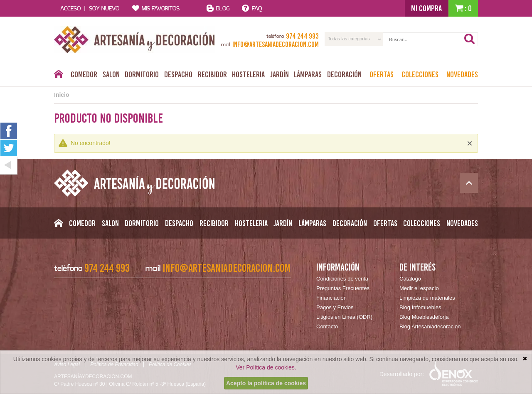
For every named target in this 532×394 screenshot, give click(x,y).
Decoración (344, 74)
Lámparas (308, 74)
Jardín (280, 74)
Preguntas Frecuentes (343, 288)
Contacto (327, 326)
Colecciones (420, 74)
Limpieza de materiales (427, 298)
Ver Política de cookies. (266, 367)
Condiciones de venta (342, 279)
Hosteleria (248, 74)
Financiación (331, 298)
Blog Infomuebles (420, 307)
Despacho (178, 74)
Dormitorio (142, 74)
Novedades (462, 74)
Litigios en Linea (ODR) (344, 317)
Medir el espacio (419, 288)
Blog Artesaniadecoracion (430, 326)
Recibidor (212, 74)
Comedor (84, 74)
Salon (111, 74)
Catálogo (410, 279)
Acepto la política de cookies (266, 383)
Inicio (62, 95)
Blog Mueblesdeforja (424, 317)
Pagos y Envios (335, 307)
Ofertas (382, 74)
